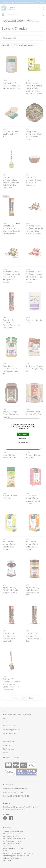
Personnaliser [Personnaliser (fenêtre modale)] (23, 443)
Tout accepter (23, 434)
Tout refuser (23, 438)
